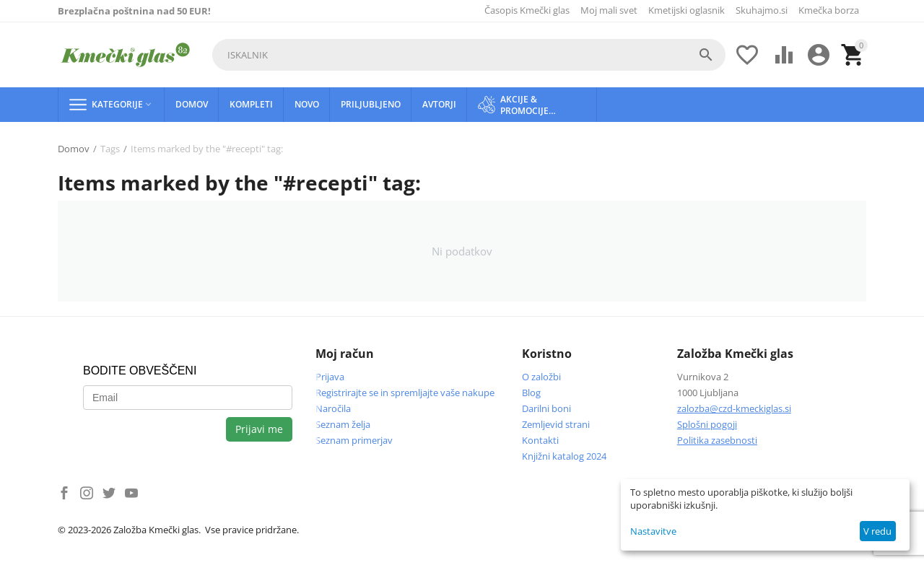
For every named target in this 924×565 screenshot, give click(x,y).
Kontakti (540, 440)
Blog (531, 393)
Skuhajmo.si (762, 10)
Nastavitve (653, 531)
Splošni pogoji (707, 424)
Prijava (330, 377)
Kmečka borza (829, 10)
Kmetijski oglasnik (687, 10)
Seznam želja (343, 424)
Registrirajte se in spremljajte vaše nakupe (405, 393)
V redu (877, 531)
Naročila (333, 408)
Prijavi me (259, 429)
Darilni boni (546, 408)
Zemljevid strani (556, 424)
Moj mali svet (609, 10)
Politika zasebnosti (717, 440)
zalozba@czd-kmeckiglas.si (734, 408)
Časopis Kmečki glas (527, 10)
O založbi (541, 377)
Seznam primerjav (354, 440)
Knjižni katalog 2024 (564, 456)
